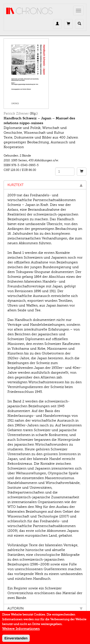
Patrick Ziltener (16, 113)
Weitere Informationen (21, 631)
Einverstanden (16, 640)
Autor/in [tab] (45, 608)
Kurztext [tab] (45, 185)
